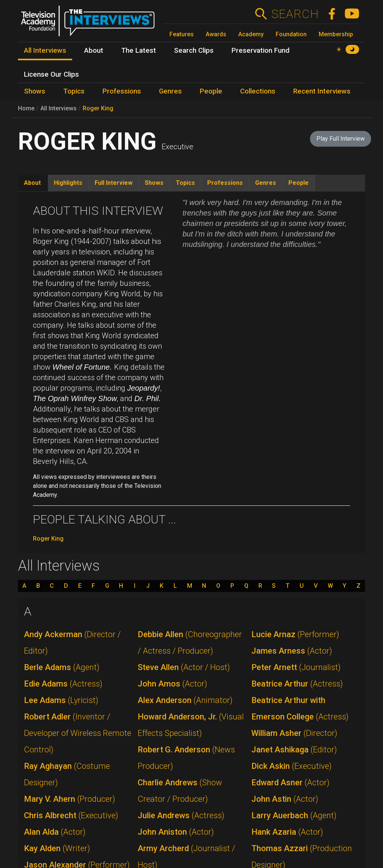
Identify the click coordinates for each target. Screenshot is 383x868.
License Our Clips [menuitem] (51, 74)
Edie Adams (63, 684)
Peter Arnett (296, 667)
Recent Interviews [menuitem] (322, 91)
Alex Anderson (185, 700)
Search (295, 14)
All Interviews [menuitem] (45, 51)
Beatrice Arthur (297, 684)
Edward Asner (290, 783)
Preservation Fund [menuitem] (261, 51)
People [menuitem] (211, 91)
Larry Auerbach (294, 815)
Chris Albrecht (71, 815)
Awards (216, 34)
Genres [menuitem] (170, 91)
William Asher (294, 733)
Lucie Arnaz (295, 634)
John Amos (172, 684)
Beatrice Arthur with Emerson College (300, 708)
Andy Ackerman (72, 643)
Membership (336, 34)
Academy (251, 34)
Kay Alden (57, 848)
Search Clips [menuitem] (194, 51)
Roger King (98, 108)
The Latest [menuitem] (139, 51)
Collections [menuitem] (258, 91)
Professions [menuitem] (122, 91)
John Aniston (176, 832)
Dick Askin (292, 766)
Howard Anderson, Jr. (191, 725)
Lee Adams (61, 700)
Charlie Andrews (180, 791)
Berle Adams (62, 667)
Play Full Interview (341, 139)
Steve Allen (184, 667)
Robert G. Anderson (186, 758)
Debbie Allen (190, 643)
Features (182, 34)
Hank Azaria (287, 832)
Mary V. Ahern (70, 799)
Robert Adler (78, 733)
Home (26, 108)
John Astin (285, 799)
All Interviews (59, 108)
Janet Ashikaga (294, 750)
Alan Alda (55, 832)
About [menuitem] (94, 51)
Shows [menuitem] (35, 91)
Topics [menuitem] (74, 91)
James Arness (292, 651)
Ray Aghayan (67, 774)
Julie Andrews (181, 815)
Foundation (291, 34)
